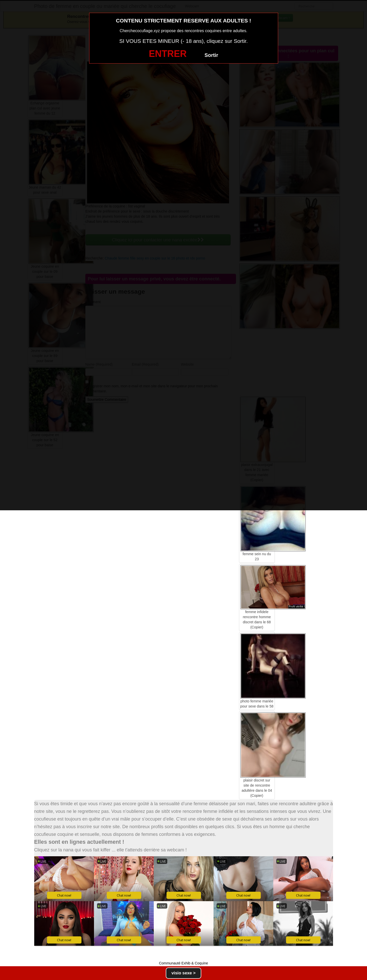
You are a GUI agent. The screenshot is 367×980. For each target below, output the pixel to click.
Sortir (211, 55)
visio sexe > (183, 973)
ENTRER (168, 54)
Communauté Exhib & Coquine (183, 963)
